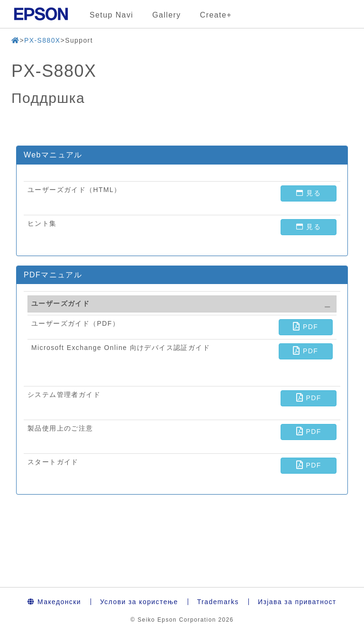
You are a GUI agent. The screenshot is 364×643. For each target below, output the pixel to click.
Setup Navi (111, 15)
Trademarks (218, 602)
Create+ (216, 15)
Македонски (54, 602)
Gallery (166, 15)
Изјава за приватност (297, 602)
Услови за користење (139, 602)
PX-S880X (42, 40)
